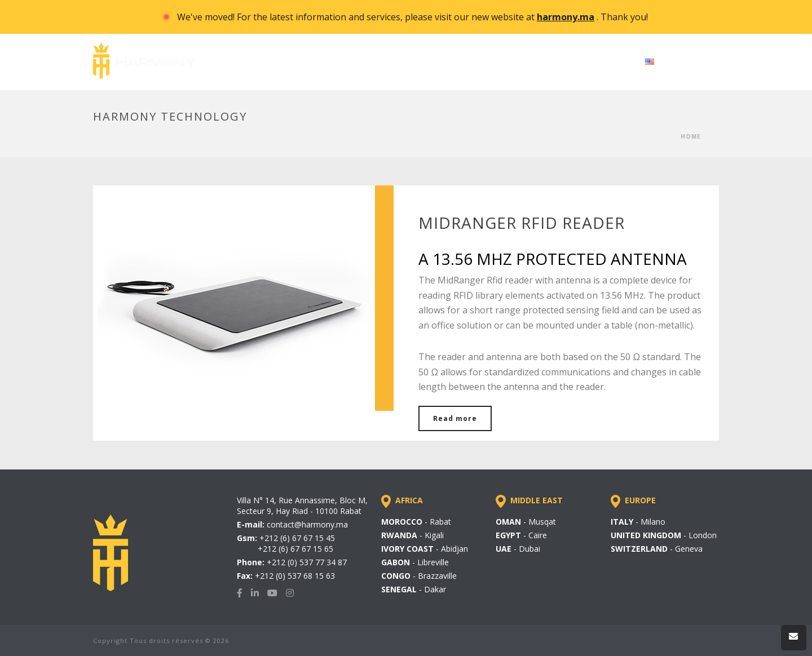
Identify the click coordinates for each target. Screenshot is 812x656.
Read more (455, 418)
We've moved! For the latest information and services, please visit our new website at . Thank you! (412, 17)
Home (691, 136)
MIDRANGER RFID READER (522, 223)
